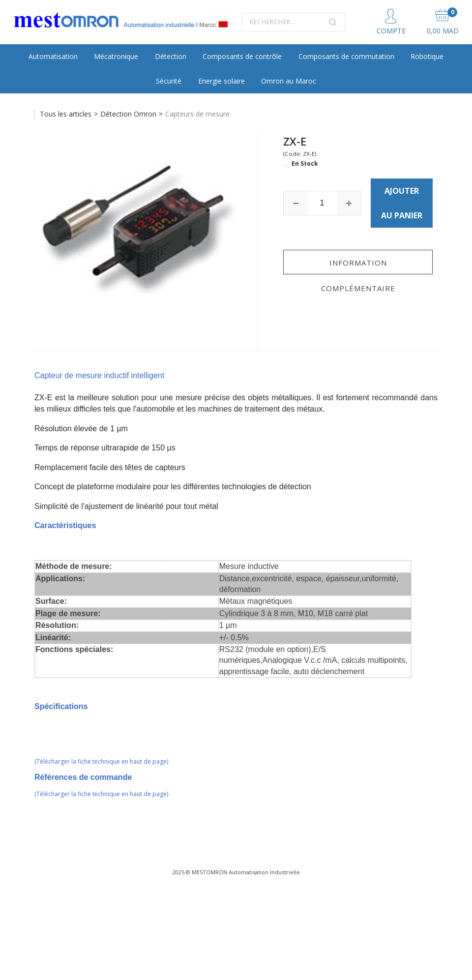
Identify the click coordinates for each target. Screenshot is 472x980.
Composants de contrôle (242, 56)
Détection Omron (128, 114)
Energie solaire (221, 81)
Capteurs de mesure (197, 114)
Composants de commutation (346, 56)
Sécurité (169, 81)
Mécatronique (116, 56)
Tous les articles (66, 114)
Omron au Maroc (289, 81)
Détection (171, 56)
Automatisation (53, 56)
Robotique (427, 56)
